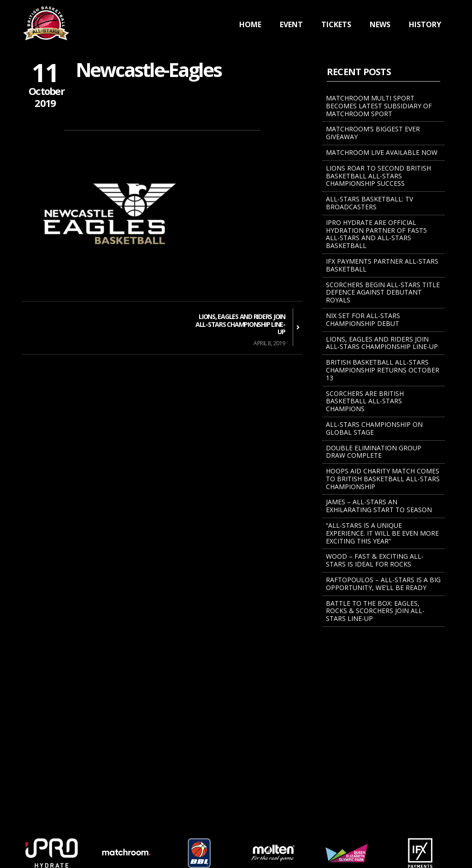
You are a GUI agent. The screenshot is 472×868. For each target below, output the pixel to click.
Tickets (336, 24)
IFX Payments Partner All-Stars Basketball (382, 265)
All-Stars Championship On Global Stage (374, 428)
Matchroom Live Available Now (382, 152)
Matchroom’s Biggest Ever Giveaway (373, 133)
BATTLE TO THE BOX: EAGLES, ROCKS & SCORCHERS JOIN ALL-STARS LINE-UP (375, 611)
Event (291, 24)
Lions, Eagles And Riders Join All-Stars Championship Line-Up (382, 343)
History (425, 24)
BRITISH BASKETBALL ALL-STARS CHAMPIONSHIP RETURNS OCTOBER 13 (383, 370)
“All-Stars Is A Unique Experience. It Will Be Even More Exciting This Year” (382, 533)
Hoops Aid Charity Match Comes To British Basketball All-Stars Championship (383, 479)
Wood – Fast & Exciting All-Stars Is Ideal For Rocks (375, 560)
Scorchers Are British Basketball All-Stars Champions (365, 401)
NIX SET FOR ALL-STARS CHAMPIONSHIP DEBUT (363, 319)
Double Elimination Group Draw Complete (374, 452)
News (380, 24)
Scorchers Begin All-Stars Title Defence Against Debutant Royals (383, 292)
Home (250, 24)
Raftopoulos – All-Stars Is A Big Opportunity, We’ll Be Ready (383, 584)
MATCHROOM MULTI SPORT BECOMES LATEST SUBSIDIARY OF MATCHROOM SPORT (379, 106)
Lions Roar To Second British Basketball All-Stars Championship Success (378, 176)
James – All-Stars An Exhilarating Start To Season (379, 506)
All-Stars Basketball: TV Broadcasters (369, 203)
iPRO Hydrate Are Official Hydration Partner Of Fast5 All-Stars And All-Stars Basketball (376, 234)
